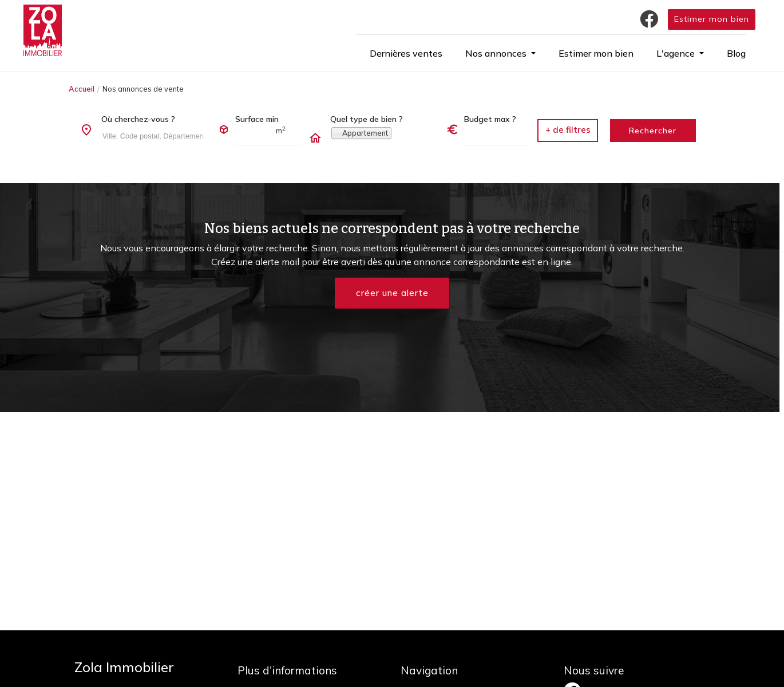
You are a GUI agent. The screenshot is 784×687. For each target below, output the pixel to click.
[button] (500, 53)
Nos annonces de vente (143, 89)
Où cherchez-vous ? (138, 119)
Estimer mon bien (712, 19)
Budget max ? (490, 119)
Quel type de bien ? (367, 119)
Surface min (257, 119)
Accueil (82, 89)
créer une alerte (392, 293)
